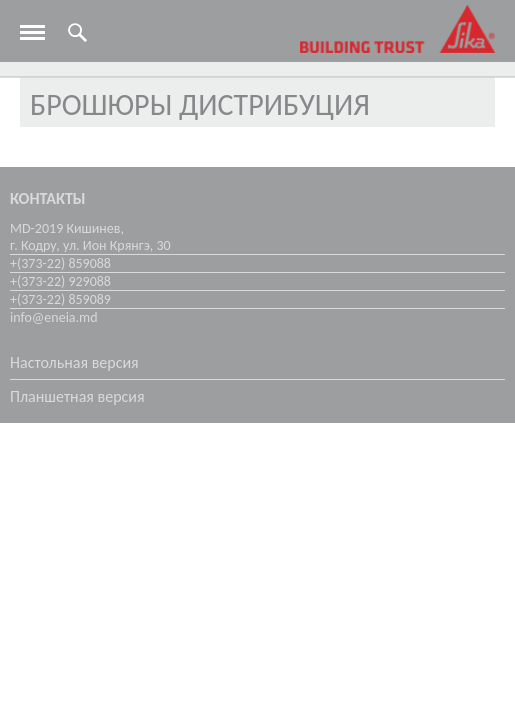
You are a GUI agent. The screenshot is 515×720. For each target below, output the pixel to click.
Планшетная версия (77, 396)
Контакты (48, 198)
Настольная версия (74, 362)
